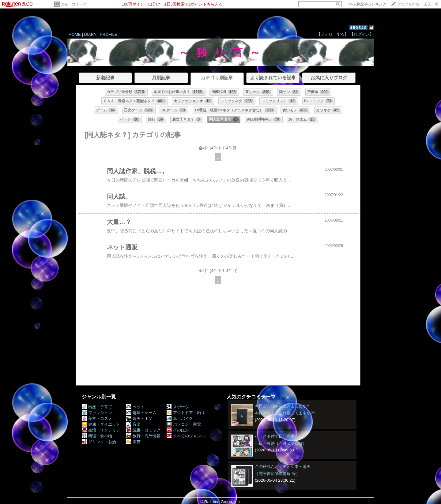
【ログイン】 (362, 34)
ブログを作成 (408, 4)
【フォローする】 (333, 34)
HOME (75, 34)
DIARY (90, 34)
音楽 (133, 424)
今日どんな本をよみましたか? (282, 406)
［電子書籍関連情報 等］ (277, 474)
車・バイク (180, 418)
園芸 (133, 442)
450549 (358, 28)
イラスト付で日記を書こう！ (281, 436)
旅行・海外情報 (143, 436)
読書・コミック (73, 4)
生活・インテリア (101, 430)
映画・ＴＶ (139, 418)
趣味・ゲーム (141, 413)
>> (367, 4)
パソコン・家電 (184, 424)
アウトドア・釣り (186, 413)
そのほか (178, 430)
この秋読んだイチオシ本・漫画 (283, 467)
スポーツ (178, 407)
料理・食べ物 (97, 436)
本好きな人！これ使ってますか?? (285, 413)
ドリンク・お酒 (99, 442)
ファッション (97, 413)
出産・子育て (97, 407)
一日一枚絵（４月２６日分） (281, 443)
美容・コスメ (97, 418)
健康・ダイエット (101, 424)
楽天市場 (431, 4)
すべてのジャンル (186, 436)
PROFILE (109, 34)
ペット (135, 407)
